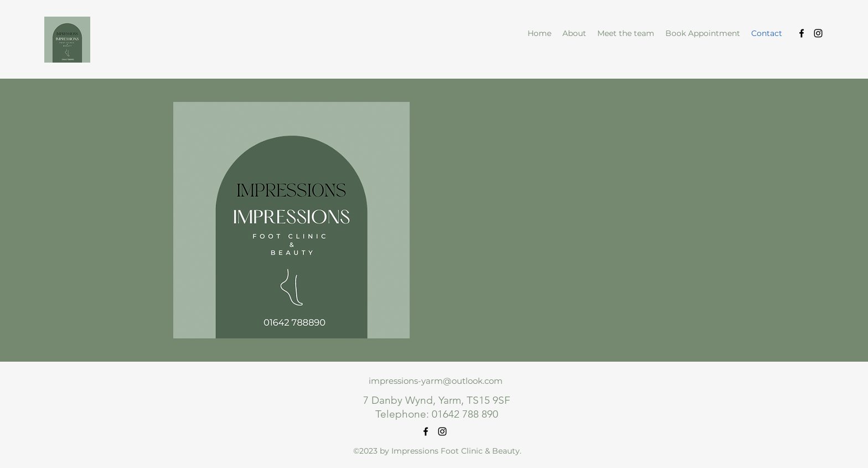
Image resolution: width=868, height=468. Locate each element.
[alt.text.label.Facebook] (802, 33)
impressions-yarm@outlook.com (436, 381)
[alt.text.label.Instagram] (818, 33)
